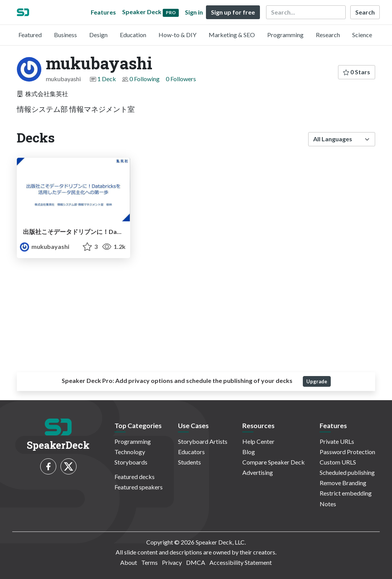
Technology (130, 452)
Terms (149, 562)
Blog (249, 452)
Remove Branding (343, 483)
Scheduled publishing (347, 472)
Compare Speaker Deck (274, 462)
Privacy (172, 562)
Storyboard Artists (203, 441)
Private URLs (337, 441)
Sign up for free (233, 12)
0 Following (145, 79)
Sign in (194, 12)
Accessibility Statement (241, 562)
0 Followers (181, 79)
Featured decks (135, 477)
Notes (328, 504)
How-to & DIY (177, 35)
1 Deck (107, 79)
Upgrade (317, 381)
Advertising (258, 472)
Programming (285, 35)
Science (362, 35)
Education (133, 35)
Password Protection (347, 452)
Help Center (258, 441)
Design (98, 35)
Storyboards (131, 462)
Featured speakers (139, 487)
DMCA (196, 562)
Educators (191, 452)
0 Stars (357, 72)
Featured (30, 35)
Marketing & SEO (232, 35)
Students (189, 462)
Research (328, 35)
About (129, 562)
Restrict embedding (346, 493)
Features (103, 12)
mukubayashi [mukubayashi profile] (45, 246)
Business (65, 35)
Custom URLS (338, 462)
